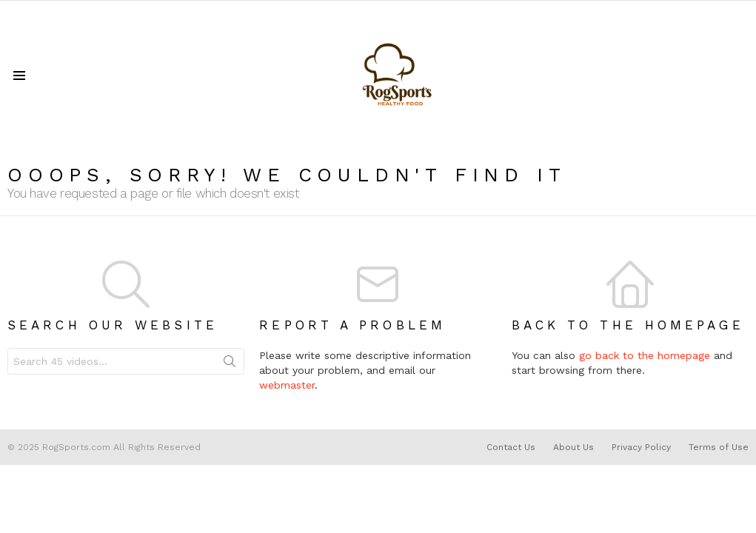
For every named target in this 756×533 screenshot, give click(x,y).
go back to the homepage (645, 355)
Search (230, 364)
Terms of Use (719, 447)
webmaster (287, 385)
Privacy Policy (641, 447)
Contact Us (511, 447)
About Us (573, 447)
